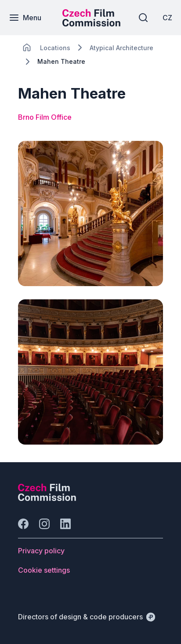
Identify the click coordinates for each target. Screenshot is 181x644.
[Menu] (25, 18)
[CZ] (167, 18)
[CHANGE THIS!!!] (27, 48)
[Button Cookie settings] (44, 570)
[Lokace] (55, 48)
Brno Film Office (45, 117)
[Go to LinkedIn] (65, 524)
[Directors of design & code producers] (87, 617)
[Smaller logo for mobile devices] (91, 24)
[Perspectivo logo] (47, 498)
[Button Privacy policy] (41, 551)
